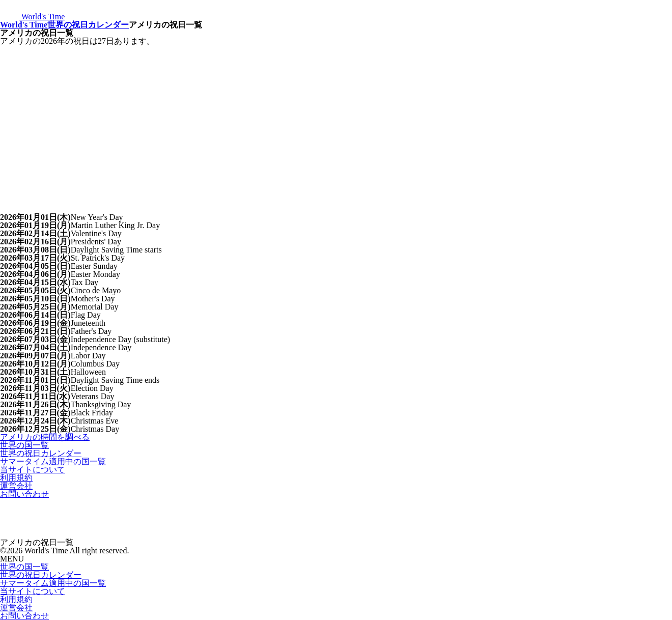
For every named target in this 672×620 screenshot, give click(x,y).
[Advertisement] (336, 122)
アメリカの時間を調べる (45, 437)
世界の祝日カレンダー (88, 25)
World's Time (24, 25)
